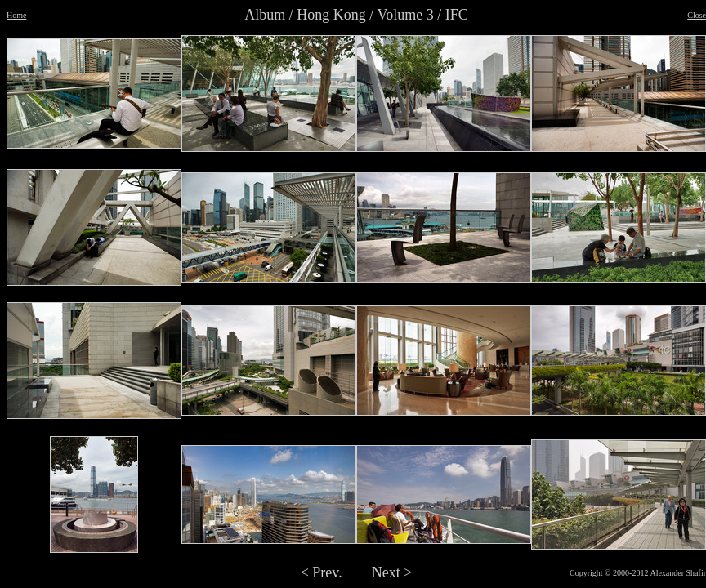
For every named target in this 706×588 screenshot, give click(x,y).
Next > (392, 572)
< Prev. (322, 572)
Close (697, 15)
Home (16, 15)
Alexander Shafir (678, 573)
